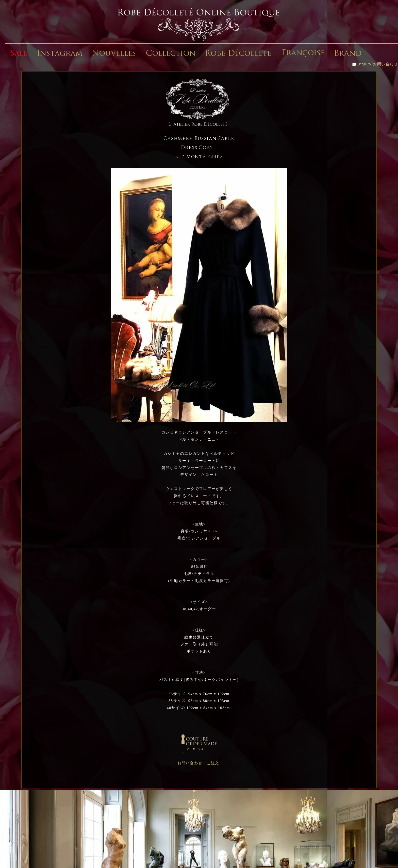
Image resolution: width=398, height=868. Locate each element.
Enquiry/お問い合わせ (375, 64)
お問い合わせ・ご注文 (198, 763)
